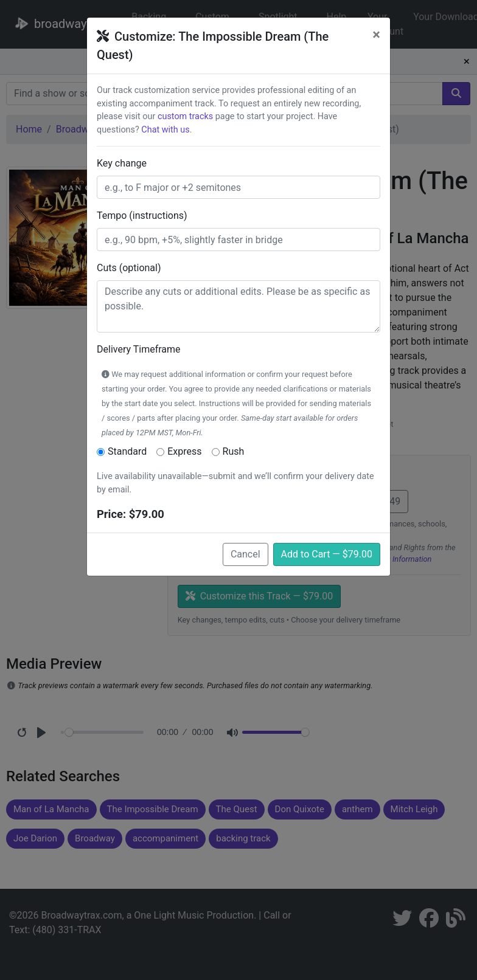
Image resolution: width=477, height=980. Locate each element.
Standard (127, 451)
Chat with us (165, 130)
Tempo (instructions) (142, 216)
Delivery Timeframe (139, 349)
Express (184, 451)
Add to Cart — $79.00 (327, 554)
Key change (122, 163)
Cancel (245, 554)
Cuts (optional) (129, 268)
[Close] (376, 35)
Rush (234, 451)
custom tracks (185, 116)
